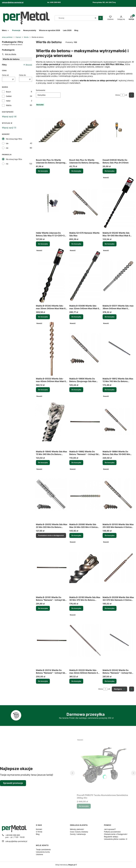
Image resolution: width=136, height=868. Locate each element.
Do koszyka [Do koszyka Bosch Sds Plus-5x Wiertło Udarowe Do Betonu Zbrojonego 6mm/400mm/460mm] (76, 171)
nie (7, 148)
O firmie (39, 832)
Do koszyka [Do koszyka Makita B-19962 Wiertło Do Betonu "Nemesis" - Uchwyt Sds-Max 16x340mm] (76, 462)
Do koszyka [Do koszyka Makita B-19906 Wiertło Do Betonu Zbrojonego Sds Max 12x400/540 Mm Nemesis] (76, 390)
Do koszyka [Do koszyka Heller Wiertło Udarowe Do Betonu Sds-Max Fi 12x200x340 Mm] (43, 244)
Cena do (22, 75)
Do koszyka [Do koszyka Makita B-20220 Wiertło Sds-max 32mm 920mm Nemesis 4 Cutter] (76, 681)
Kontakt (39, 829)
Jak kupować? (110, 829)
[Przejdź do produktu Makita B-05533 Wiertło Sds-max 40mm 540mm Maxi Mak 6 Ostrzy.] (52, 349)
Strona (118, 95)
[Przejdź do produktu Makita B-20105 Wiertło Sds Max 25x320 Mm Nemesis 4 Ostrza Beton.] (118, 495)
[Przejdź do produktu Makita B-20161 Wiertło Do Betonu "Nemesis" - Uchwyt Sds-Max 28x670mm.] (52, 567)
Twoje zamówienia (43, 849)
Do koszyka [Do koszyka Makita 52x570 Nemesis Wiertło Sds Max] (76, 244)
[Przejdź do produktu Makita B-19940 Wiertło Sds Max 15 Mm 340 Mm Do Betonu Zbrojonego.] (52, 422)
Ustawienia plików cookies (115, 839)
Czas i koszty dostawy (79, 832)
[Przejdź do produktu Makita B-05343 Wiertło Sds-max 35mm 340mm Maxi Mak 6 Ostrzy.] (52, 276)
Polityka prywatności (112, 832)
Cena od (5, 75)
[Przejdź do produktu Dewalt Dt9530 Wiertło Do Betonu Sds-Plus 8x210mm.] (118, 130)
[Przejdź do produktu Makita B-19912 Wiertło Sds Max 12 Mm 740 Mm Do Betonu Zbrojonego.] (118, 349)
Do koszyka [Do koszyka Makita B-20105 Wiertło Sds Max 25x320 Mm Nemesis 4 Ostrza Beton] (110, 535)
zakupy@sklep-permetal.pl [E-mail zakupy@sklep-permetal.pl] (16, 841)
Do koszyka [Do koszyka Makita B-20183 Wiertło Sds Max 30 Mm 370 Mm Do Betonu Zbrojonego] (76, 608)
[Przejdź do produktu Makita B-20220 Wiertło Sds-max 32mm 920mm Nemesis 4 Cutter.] (85, 640)
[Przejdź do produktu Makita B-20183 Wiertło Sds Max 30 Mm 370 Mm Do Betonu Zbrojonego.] (85, 567)
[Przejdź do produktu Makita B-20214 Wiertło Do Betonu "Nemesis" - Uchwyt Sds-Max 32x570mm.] (52, 640)
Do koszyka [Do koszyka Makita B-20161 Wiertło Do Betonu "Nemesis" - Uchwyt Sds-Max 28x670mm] (43, 608)
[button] (101, 18)
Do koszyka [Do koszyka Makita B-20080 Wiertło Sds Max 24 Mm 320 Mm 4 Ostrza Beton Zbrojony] (76, 535)
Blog (38, 834)
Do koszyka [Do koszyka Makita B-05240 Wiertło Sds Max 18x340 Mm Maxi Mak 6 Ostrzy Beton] (110, 244)
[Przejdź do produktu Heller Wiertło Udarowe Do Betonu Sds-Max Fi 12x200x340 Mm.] (52, 203)
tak (7, 143)
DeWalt (9, 96)
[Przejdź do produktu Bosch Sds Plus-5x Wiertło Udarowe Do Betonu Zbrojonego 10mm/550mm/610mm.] (52, 130)
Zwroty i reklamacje (78, 834)
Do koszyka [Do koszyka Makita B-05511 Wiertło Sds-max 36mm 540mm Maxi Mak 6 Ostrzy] (110, 317)
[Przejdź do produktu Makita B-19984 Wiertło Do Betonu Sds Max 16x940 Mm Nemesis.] (118, 422)
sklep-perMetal (7, 37)
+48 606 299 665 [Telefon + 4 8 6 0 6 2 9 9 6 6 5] (13, 835)
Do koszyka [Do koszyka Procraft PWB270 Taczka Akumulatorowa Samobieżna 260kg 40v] (84, 806)
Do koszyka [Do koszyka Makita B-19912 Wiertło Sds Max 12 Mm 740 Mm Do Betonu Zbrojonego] (110, 390)
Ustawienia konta (43, 852)
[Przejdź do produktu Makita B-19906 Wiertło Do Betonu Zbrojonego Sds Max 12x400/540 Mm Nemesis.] (85, 349)
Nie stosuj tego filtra (14, 139)
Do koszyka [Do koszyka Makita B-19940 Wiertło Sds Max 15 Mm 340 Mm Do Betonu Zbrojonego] (43, 462)
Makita (9, 105)
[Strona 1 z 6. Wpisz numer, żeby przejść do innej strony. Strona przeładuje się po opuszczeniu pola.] (122, 95)
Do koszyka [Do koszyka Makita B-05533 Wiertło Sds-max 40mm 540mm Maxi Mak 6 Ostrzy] (43, 390)
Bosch (8, 92)
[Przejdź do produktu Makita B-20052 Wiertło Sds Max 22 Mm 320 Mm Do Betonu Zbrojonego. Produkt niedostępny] (52, 495)
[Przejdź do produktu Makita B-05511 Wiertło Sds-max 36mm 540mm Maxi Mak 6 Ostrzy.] (118, 276)
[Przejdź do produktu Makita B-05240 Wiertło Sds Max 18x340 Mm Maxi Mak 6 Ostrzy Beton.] (118, 203)
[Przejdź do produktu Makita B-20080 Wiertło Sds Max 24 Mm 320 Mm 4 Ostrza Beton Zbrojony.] (85, 495)
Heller (8, 101)
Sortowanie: (41, 90)
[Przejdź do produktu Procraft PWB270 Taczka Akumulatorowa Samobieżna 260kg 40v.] (103, 765)
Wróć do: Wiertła (9, 54)
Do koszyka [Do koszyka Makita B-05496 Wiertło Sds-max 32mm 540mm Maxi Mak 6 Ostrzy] (76, 317)
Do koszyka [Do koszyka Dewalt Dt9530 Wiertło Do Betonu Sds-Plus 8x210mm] (110, 171)
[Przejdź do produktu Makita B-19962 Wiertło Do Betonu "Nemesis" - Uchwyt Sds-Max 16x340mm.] (85, 422)
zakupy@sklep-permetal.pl (13, 2)
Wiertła (26, 37)
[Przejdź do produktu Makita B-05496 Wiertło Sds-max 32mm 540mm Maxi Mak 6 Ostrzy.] (85, 276)
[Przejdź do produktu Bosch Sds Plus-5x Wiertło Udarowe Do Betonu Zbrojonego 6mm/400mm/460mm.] (85, 130)
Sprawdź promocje (13, 783)
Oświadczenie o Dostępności (116, 834)
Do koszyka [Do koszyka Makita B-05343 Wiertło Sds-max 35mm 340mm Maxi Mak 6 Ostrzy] (43, 317)
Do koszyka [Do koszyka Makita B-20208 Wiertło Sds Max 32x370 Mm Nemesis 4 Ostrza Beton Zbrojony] (110, 608)
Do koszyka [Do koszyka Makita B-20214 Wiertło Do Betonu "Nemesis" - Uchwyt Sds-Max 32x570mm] (43, 681)
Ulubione (39, 854)
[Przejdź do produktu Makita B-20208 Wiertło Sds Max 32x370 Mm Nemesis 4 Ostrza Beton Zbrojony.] (118, 567)
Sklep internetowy (65, 865)
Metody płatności (77, 829)
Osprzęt (18, 37)
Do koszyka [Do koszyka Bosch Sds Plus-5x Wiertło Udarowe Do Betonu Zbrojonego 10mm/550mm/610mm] (43, 171)
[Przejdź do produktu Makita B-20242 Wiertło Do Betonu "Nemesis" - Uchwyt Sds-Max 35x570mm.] (118, 640)
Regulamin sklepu (111, 837)
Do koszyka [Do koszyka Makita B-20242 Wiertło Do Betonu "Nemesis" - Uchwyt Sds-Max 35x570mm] (110, 681)
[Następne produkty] (119, 689)
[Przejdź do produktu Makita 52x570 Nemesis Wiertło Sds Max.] (85, 203)
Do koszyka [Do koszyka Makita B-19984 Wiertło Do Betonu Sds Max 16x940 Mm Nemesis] (110, 462)
